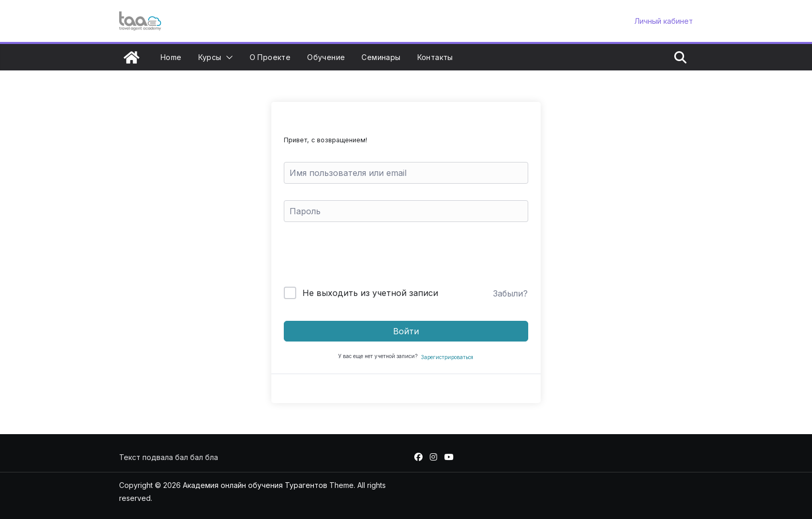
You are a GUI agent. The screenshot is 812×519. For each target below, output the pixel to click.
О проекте (270, 57)
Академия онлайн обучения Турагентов (255, 485)
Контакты (435, 57)
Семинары (381, 57)
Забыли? (510, 293)
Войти (406, 331)
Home (171, 57)
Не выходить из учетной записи (370, 293)
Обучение (326, 57)
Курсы (210, 57)
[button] (227, 57)
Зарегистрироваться (447, 357)
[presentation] (354, 256)
